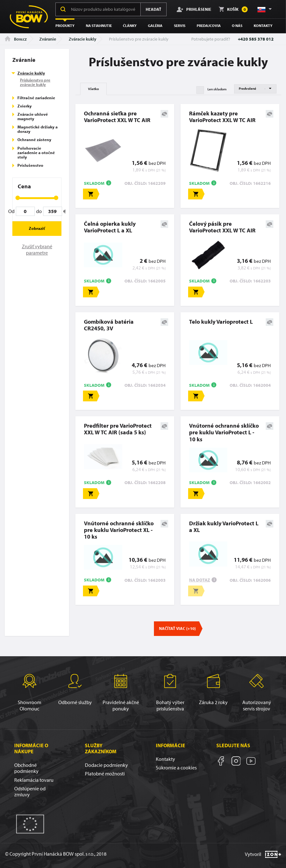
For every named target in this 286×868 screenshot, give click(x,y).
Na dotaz (200, 580)
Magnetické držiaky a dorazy (38, 129)
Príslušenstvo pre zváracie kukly (35, 82)
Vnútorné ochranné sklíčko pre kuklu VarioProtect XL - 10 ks (119, 530)
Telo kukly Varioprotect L (221, 322)
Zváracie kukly (83, 39)
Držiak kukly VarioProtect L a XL (224, 527)
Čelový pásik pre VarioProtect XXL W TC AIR (222, 227)
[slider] (18, 198)
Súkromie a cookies (176, 768)
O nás (237, 26)
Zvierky (25, 106)
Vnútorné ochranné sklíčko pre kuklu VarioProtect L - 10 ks (224, 432)
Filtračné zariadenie (36, 98)
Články (130, 26)
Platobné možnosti (105, 774)
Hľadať (153, 9)
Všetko (93, 89)
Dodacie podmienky (106, 765)
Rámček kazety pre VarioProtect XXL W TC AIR (222, 117)
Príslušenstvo (30, 165)
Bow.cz (16, 39)
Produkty (65, 26)
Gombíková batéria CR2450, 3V (109, 325)
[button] (264, 9)
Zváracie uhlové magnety (33, 116)
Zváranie (48, 39)
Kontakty (263, 26)
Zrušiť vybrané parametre (37, 249)
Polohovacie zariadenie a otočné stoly (36, 152)
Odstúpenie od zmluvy (30, 791)
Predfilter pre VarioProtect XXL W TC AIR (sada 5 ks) (118, 429)
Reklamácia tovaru (34, 780)
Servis (180, 26)
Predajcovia (209, 26)
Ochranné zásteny (34, 139)
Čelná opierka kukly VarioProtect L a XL (110, 227)
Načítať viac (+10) (177, 628)
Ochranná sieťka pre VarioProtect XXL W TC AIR (117, 117)
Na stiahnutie (99, 26)
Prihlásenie (194, 9)
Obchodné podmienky (26, 768)
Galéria (155, 26)
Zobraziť (37, 228)
